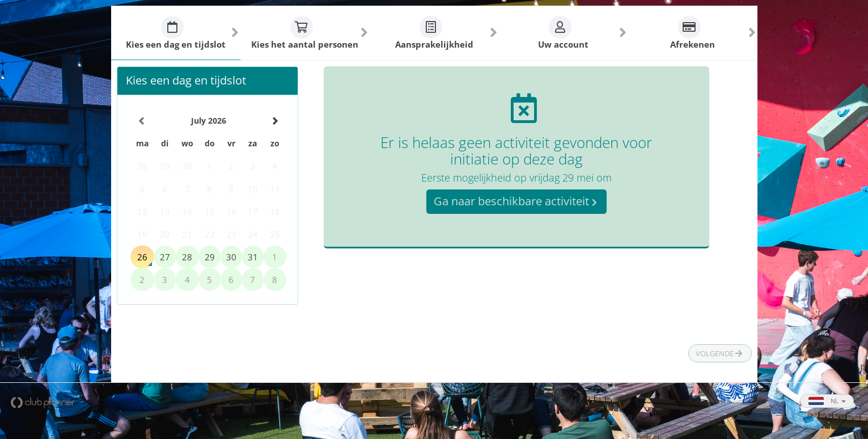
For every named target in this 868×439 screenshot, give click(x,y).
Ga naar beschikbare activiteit (515, 201)
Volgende (719, 353)
